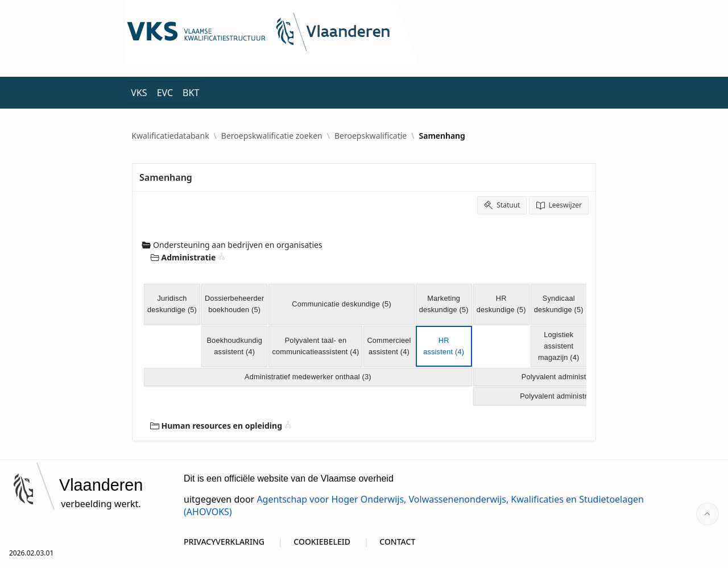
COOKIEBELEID (322, 542)
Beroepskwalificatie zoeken (272, 136)
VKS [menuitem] (139, 93)
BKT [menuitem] (191, 93)
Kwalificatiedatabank (170, 136)
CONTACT (397, 542)
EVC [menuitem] (165, 93)
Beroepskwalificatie (371, 136)
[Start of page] (708, 514)
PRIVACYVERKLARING (224, 542)
